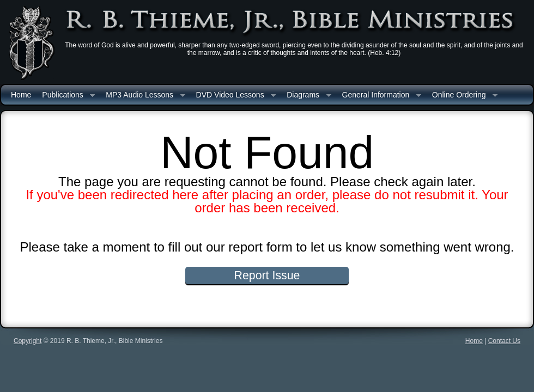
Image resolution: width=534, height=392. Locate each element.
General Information (379, 96)
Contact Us (504, 341)
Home (21, 95)
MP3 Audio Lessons (142, 96)
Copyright (28, 341)
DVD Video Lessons (233, 96)
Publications (66, 96)
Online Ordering (462, 96)
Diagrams (306, 96)
